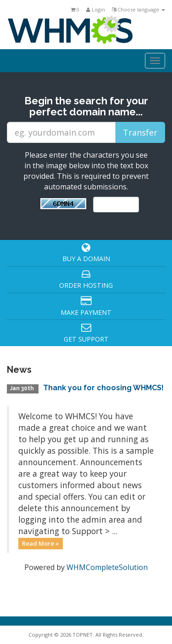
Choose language (139, 9)
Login (96, 9)
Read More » (41, 543)
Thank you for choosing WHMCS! (103, 388)
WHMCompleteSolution (107, 567)
